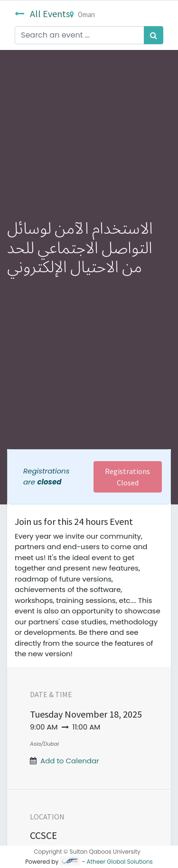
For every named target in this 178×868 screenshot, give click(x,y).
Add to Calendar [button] (70, 761)
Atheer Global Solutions (120, 862)
